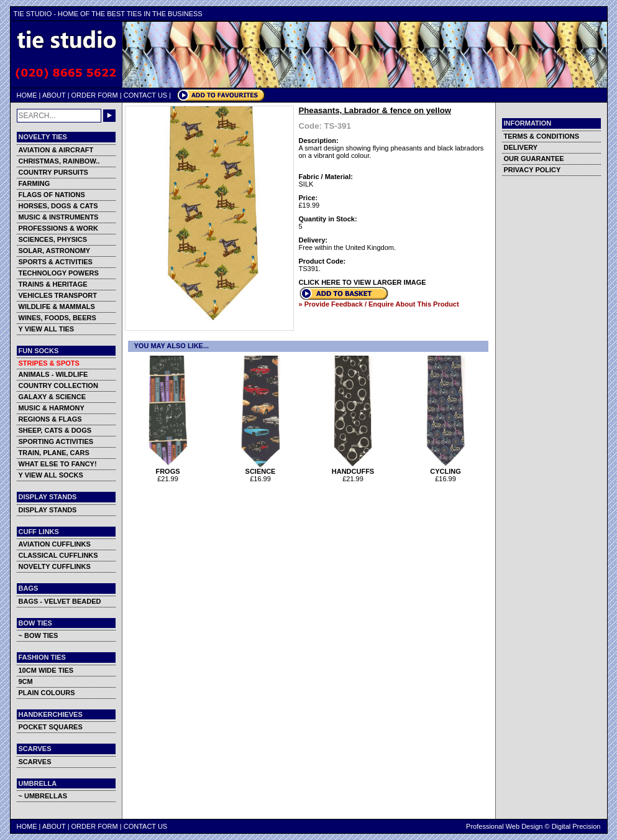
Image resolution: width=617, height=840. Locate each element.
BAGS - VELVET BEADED (60, 601)
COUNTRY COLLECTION (58, 385)
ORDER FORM (95, 95)
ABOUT (54, 95)
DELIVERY (521, 147)
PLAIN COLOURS (47, 693)
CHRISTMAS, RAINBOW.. (59, 161)
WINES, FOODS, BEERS (57, 318)
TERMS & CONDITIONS (542, 136)
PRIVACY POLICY (532, 170)
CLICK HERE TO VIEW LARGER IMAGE (363, 282)
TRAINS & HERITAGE (53, 284)
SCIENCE (261, 468)
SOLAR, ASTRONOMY (55, 251)
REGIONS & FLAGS (50, 419)
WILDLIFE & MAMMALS (57, 307)
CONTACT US (146, 95)
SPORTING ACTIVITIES (56, 441)
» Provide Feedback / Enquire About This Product (379, 304)
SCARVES (35, 762)
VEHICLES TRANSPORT (58, 295)
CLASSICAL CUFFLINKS (58, 555)
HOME (27, 95)
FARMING (34, 183)
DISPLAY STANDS (48, 510)
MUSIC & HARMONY (52, 408)
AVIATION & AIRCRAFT (56, 150)
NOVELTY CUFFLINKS (55, 566)
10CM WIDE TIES (46, 670)
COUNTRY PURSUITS (53, 172)
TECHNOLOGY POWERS (59, 273)
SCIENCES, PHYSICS (53, 239)
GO (109, 116)
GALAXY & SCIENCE (53, 397)
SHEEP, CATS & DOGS (55, 430)
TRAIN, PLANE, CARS (54, 453)
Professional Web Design (504, 826)
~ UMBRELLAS (43, 796)
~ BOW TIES (39, 635)
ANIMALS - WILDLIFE (53, 374)
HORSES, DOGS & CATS (58, 206)
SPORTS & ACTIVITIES (56, 262)
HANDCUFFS (353, 468)
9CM (26, 681)
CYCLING (446, 468)
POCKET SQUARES (51, 727)
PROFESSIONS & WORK (58, 228)
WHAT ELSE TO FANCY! (58, 464)
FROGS (168, 468)
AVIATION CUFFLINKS (55, 544)
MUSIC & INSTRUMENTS (59, 217)
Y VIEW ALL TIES (47, 329)
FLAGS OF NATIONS (52, 195)
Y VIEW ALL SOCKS (51, 475)
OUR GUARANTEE (534, 159)
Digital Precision (576, 826)
